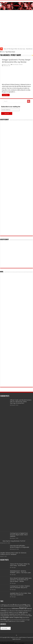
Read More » (6, 95)
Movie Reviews (15, 65)
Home (2, 52)
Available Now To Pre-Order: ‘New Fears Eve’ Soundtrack (20, 594)
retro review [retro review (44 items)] (28, 614)
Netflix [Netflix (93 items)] (23, 614)
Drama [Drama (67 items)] (17, 606)
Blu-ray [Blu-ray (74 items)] (15, 605)
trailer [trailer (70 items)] (8, 620)
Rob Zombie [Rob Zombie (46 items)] (19, 616)
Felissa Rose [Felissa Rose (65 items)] (22, 606)
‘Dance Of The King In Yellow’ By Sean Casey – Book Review (20, 565)
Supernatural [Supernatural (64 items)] (26, 618)
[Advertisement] (16, 29)
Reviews (21, 65)
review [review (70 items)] (2, 616)
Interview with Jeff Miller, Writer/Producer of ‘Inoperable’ (20, 546)
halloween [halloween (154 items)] (15, 608)
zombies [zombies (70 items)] (22, 621)
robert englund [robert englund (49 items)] (13, 616)
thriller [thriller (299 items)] (3, 619)
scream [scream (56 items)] (27, 616)
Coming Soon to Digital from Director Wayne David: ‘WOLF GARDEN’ (19, 535)
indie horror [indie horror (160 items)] (23, 612)
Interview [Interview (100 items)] (3, 614)
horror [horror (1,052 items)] (23, 608)
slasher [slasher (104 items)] (12, 617)
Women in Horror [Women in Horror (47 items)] (16, 621)
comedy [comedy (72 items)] (24, 605)
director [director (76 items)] (6, 606)
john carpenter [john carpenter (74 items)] (10, 614)
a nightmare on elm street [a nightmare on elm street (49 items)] (6, 605)
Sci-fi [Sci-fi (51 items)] (24, 616)
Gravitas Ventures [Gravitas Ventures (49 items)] (7, 609)
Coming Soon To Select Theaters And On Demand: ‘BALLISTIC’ (20, 587)
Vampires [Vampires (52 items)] (24, 620)
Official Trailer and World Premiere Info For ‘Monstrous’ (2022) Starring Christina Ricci (21, 402)
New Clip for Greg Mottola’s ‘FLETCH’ (14, 541)
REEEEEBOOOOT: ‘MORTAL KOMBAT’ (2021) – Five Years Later (20, 572)
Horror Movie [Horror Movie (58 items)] (15, 611)
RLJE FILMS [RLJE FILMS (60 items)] (7, 616)
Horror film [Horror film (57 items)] (9, 611)
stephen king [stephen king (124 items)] (18, 617)
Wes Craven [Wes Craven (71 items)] (9, 621)
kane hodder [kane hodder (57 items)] (17, 614)
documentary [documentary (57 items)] (12, 606)
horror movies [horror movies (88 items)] (23, 611)
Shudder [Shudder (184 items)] (6, 617)
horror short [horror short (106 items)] (8, 613)
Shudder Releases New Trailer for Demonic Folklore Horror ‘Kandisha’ (13, 554)
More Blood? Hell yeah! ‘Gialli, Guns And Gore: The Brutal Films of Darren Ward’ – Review (21, 580)
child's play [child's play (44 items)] (19, 605)
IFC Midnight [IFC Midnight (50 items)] (15, 613)
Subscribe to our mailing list (11, 107)
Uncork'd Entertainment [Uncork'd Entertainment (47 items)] (15, 620)
